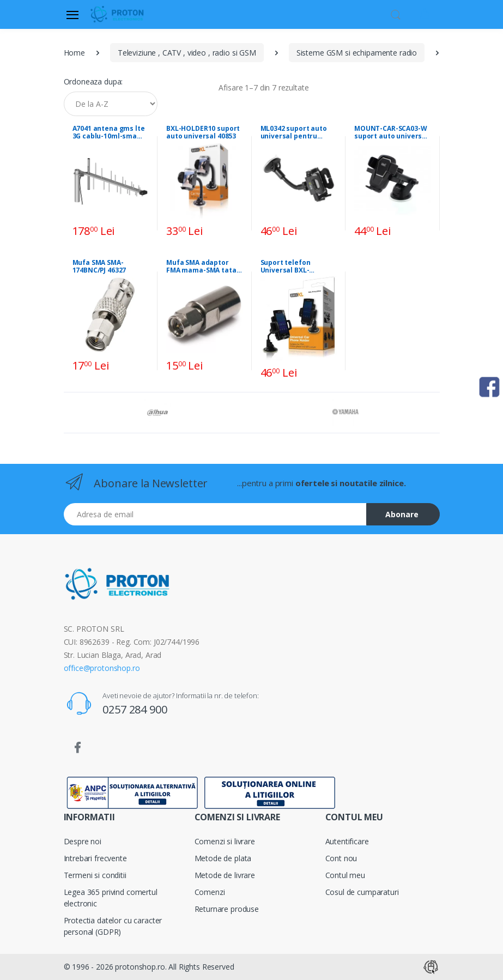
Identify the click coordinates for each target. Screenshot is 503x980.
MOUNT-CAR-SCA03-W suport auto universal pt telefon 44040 (391, 132)
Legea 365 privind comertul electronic (111, 898)
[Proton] (118, 14)
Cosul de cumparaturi (362, 892)
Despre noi (83, 841)
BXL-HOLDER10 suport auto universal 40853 (203, 132)
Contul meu (346, 875)
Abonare (402, 514)
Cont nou (341, 858)
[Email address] (215, 514)
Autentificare (347, 841)
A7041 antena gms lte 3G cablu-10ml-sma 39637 (109, 132)
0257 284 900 (135, 709)
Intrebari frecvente (95, 858)
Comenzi (210, 892)
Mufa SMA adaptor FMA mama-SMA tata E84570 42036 (201, 267)
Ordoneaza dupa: (93, 81)
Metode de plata (223, 858)
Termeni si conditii (95, 875)
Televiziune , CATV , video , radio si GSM (187, 53)
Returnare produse (227, 909)
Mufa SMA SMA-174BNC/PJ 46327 (99, 267)
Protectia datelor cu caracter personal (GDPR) (113, 926)
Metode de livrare (225, 875)
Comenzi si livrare (225, 841)
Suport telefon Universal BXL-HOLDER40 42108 (288, 267)
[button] (396, 14)
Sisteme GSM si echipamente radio (357, 53)
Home (74, 53)
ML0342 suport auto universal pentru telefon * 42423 (294, 132)
